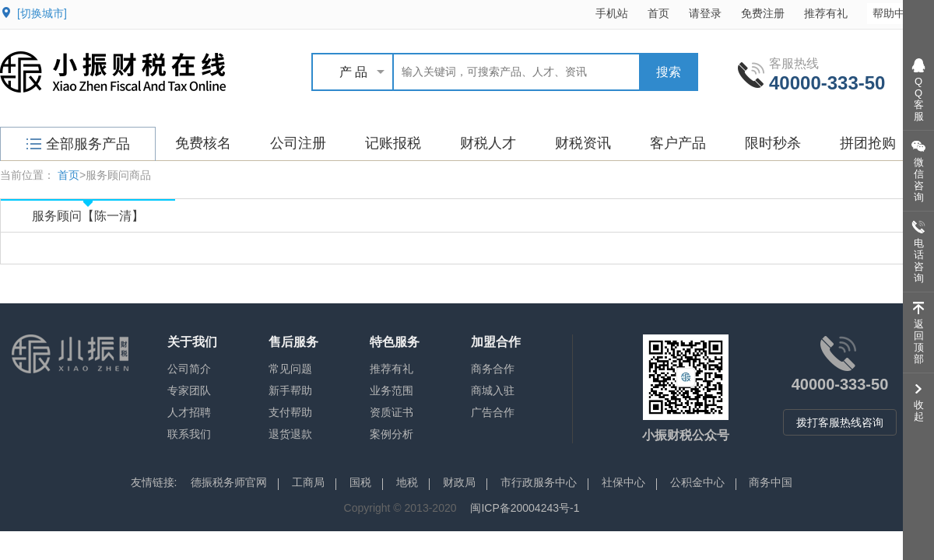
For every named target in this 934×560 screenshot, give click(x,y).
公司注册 (298, 143)
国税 (360, 482)
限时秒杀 (773, 143)
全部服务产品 (78, 144)
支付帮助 (290, 412)
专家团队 (189, 390)
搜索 (669, 72)
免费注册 (763, 13)
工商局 (308, 482)
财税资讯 (583, 143)
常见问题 (290, 369)
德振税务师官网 (229, 482)
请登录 (705, 13)
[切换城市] (42, 13)
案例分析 (392, 434)
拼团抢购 (868, 143)
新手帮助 (290, 390)
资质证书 (392, 412)
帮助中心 (902, 13)
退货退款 (290, 434)
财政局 (459, 482)
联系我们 (189, 434)
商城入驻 (493, 390)
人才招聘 (189, 412)
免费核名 (203, 143)
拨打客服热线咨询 (840, 422)
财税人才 (488, 143)
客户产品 (678, 143)
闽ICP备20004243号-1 (525, 508)
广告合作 (493, 412)
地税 (407, 482)
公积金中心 (697, 482)
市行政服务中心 (539, 482)
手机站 (612, 13)
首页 (658, 13)
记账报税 (393, 143)
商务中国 (771, 482)
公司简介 (189, 369)
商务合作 (493, 369)
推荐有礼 (826, 13)
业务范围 (392, 390)
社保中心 (623, 482)
